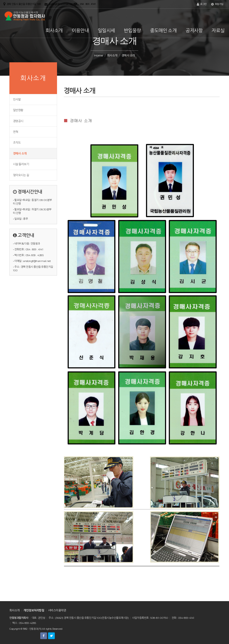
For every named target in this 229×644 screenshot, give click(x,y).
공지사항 (194, 30)
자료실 (218, 30)
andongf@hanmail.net (61, 4)
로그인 (202, 4)
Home (99, 55)
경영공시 (18, 121)
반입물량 (133, 30)
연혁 (16, 132)
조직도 (17, 142)
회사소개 (54, 30)
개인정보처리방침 (34, 610)
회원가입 (217, 4)
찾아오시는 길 (21, 175)
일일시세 (106, 30)
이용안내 (80, 30)
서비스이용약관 (57, 610)
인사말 (17, 99)
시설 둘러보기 (21, 164)
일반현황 (18, 110)
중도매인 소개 (163, 30)
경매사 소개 (20, 153)
